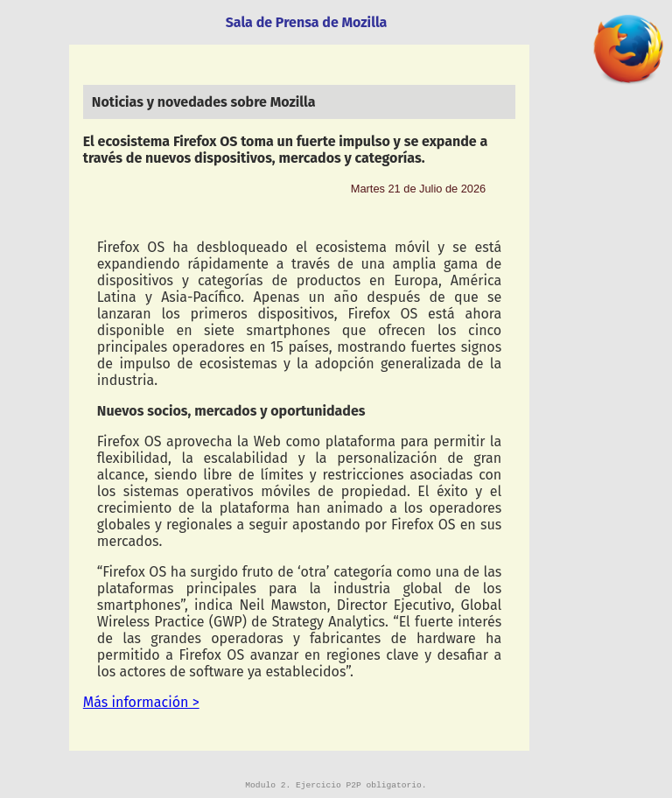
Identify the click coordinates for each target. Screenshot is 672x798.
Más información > (141, 702)
